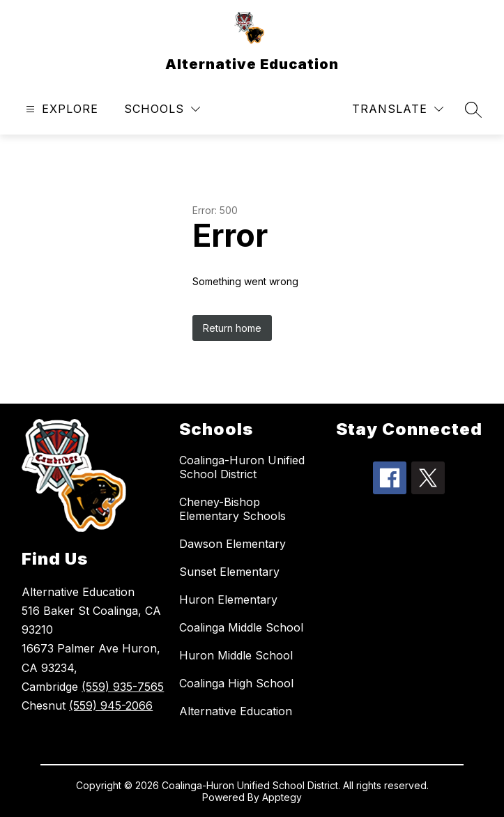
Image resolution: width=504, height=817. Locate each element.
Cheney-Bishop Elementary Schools (232, 509)
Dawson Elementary (232, 544)
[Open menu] (60, 109)
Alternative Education (236, 711)
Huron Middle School (236, 655)
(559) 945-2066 (111, 705)
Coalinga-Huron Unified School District (242, 467)
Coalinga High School (236, 683)
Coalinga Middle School (241, 627)
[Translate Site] (398, 109)
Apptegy (282, 797)
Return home (232, 328)
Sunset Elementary (229, 572)
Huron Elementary (228, 600)
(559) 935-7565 (123, 687)
